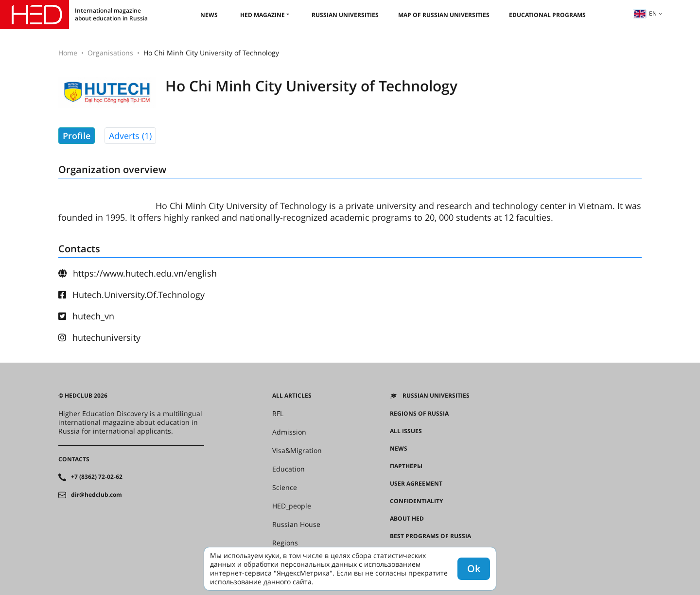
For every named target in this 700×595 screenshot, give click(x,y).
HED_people (292, 506)
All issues (406, 431)
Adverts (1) (130, 136)
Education (289, 469)
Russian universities (345, 15)
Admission (289, 432)
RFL (278, 414)
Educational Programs (547, 15)
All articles (292, 396)
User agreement (416, 484)
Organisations (110, 53)
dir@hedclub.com (96, 495)
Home (68, 53)
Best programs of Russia (430, 536)
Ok (474, 569)
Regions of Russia (419, 414)
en (645, 13)
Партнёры (406, 466)
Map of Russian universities (444, 15)
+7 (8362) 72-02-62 (97, 477)
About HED (407, 519)
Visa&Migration (297, 451)
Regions (285, 543)
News (209, 15)
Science (285, 488)
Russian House (296, 525)
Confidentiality (416, 501)
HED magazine (262, 15)
